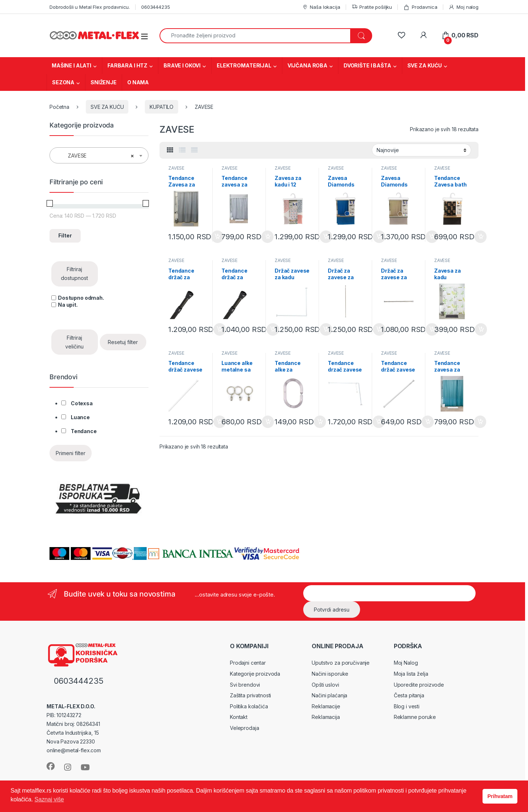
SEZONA (63, 82)
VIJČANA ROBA (307, 65)
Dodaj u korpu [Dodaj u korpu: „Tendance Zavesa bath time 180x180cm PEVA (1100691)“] (481, 237)
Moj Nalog (406, 663)
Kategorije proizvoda (255, 674)
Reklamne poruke (415, 717)
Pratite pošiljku (372, 7)
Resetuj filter (123, 342)
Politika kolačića (249, 706)
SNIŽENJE (104, 82)
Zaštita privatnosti (250, 695)
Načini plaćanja (329, 695)
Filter (65, 235)
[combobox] (255, 36)
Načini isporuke (330, 674)
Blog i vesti (407, 706)
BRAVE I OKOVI (182, 65)
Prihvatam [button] (500, 796)
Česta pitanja (409, 695)
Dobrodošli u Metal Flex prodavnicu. (90, 7)
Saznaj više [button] (49, 799)
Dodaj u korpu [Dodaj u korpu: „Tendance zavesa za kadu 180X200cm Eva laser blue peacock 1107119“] (480, 422)
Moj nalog (463, 7)
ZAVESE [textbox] (97, 156)
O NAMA (138, 82)
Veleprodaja (244, 728)
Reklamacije (326, 706)
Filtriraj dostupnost (74, 274)
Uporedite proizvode (419, 685)
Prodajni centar (248, 663)
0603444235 (156, 7)
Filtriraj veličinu (74, 342)
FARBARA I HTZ (127, 65)
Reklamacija (326, 717)
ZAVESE (176, 168)
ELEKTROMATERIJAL (244, 65)
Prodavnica (420, 7)
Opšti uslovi (325, 685)
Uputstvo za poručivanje (341, 663)
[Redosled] (421, 150)
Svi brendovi (245, 685)
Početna (59, 107)
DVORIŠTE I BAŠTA (367, 65)
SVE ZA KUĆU (425, 65)
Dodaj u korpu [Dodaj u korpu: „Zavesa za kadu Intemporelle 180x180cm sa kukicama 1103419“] (481, 329)
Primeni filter (71, 453)
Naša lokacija (321, 7)
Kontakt (239, 717)
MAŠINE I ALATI (71, 65)
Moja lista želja (411, 674)
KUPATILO (162, 107)
